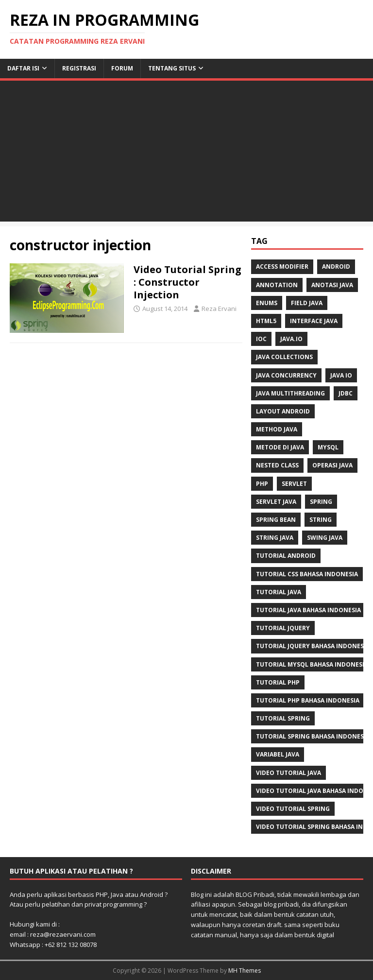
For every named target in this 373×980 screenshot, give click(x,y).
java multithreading (290, 393)
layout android (283, 411)
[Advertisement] (186, 154)
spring (321, 502)
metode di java (280, 447)
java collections (284, 357)
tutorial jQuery (283, 628)
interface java (314, 321)
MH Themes (245, 971)
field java (307, 303)
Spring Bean (276, 520)
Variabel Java (278, 754)
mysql (328, 447)
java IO (341, 375)
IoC (261, 339)
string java (275, 538)
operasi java (332, 465)
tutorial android (286, 556)
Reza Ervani (219, 309)
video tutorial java (288, 773)
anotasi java (332, 285)
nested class (277, 465)
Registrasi (79, 68)
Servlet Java (276, 502)
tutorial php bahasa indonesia (308, 700)
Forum (122, 68)
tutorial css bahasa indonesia (307, 574)
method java (277, 429)
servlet (294, 484)
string (321, 520)
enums (267, 303)
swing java (325, 538)
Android (336, 266)
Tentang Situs (172, 68)
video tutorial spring (293, 809)
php (262, 484)
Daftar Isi (23, 68)
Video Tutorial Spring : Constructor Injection (187, 282)
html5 (266, 321)
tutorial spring (283, 718)
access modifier (282, 266)
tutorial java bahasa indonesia (308, 610)
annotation (277, 285)
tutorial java (279, 592)
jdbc (346, 393)
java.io (291, 339)
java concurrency (286, 375)
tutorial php (278, 682)
